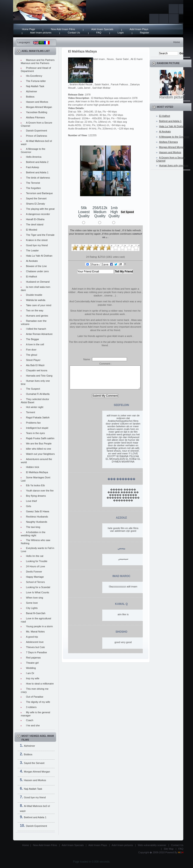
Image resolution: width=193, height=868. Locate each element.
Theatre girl (32, 663)
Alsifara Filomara (35, 117)
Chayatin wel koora (37, 370)
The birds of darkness (38, 178)
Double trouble (34, 295)
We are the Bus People (39, 444)
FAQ (99, 33)
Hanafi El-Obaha (35, 219)
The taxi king (33, 527)
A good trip (32, 637)
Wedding (31, 668)
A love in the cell (35, 344)
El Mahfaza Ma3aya (37, 472)
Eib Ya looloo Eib (35, 485)
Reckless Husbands (37, 517)
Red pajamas (33, 658)
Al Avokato (32, 261)
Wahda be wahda (36, 300)
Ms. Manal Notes (35, 632)
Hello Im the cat (35, 556)
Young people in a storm (39, 626)
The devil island (35, 224)
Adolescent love (35, 642)
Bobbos (30, 97)
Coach (30, 720)
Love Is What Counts (38, 592)
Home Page (29, 29)
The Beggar (32, 339)
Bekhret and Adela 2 (37, 162)
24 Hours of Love (36, 566)
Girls (29, 506)
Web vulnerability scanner (152, 845)
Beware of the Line (36, 266)
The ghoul (32, 355)
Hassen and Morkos (37, 102)
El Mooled (32, 230)
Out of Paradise (35, 697)
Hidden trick (33, 467)
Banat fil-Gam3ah (36, 613)
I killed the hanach (36, 329)
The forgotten (33, 188)
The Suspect (33, 389)
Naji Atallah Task (35, 86)
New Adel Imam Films (63, 29)
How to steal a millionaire (40, 684)
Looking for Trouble (37, 561)
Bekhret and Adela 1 (37, 172)
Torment (31, 412)
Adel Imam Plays (139, 29)
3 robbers (31, 707)
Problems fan (33, 423)
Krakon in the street (37, 240)
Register (145, 33)
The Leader (32, 250)
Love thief (31, 501)
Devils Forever (34, 572)
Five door (31, 350)
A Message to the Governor (174, 137)
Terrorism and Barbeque (39, 193)
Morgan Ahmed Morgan (39, 107)
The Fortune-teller (36, 81)
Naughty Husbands (37, 522)
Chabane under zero (37, 271)
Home (177, 42)
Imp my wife (33, 678)
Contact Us (74, 33)
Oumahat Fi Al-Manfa (38, 394)
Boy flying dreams (36, 496)
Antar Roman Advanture (39, 334)
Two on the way (35, 310)
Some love (32, 603)
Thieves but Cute (35, 647)
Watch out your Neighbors (40, 454)
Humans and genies (37, 316)
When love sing (35, 598)
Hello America (34, 157)
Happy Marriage (35, 577)
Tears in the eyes (35, 433)
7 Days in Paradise (36, 652)
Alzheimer (32, 91)
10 (136, 248)
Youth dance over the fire (40, 491)
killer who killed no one (39, 449)
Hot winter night (35, 407)
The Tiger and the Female (40, 235)
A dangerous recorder (38, 214)
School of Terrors (35, 582)
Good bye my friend (37, 245)
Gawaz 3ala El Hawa (38, 511)
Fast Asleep (32, 167)
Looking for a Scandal (38, 587)
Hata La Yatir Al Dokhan (39, 256)
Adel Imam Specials (102, 29)
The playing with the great (40, 209)
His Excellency (34, 76)
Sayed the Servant (36, 198)
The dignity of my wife (38, 702)
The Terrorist (33, 183)
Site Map (169, 849)
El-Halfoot (31, 277)
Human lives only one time (174, 165)
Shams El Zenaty (36, 204)
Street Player (33, 360)
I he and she (33, 725)
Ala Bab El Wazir (35, 365)
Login (121, 33)
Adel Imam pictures (41, 33)
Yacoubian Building (37, 112)
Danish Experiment (37, 131)
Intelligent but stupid (37, 428)
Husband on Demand (38, 282)
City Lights (32, 608)
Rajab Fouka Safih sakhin (40, 438)
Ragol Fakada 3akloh (38, 417)
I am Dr (30, 673)
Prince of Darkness (37, 136)
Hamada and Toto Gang (39, 376)
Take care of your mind (39, 305)
